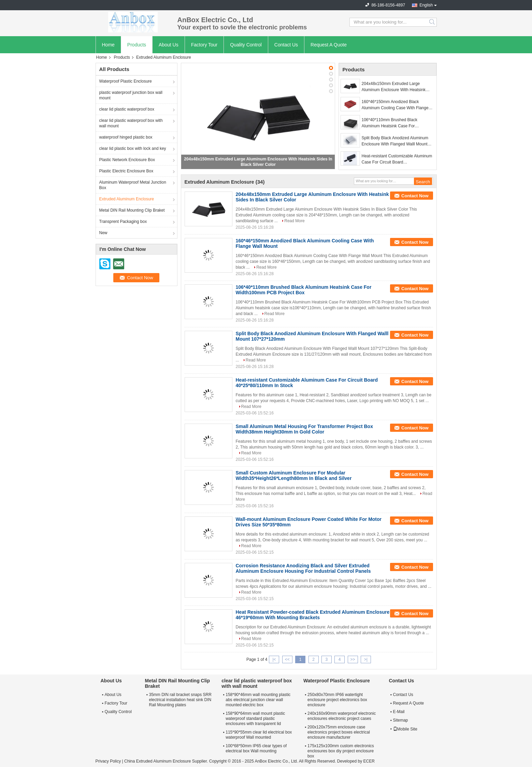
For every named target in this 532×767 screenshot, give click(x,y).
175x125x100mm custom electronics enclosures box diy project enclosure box (341, 751)
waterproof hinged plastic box (126, 137)
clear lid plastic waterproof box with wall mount (131, 123)
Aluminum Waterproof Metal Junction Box (133, 185)
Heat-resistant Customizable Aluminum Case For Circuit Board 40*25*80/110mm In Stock (397, 159)
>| (366, 659)
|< (274, 659)
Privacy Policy (108, 761)
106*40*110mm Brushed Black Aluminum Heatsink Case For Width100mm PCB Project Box (390, 123)
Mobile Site (405, 729)
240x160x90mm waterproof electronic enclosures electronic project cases (342, 716)
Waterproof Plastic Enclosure (126, 81)
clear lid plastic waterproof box (127, 109)
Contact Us (286, 45)
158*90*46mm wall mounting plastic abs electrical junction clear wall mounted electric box (258, 700)
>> (353, 659)
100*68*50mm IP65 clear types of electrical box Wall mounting (256, 748)
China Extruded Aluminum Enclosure (157, 761)
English (426, 5)
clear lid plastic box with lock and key (133, 148)
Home (108, 45)
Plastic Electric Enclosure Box (126, 171)
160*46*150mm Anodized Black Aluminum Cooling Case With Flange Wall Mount (395, 105)
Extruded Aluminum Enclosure (127, 199)
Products (137, 45)
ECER (369, 761)
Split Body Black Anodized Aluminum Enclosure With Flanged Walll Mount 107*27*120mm (395, 141)
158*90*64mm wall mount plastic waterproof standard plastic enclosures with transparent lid (255, 719)
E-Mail (399, 712)
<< (287, 659)
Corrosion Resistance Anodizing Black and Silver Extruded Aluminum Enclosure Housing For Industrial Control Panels (303, 568)
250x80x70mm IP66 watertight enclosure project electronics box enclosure (337, 700)
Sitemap (401, 720)
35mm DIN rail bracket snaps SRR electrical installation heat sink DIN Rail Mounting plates (180, 700)
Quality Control (246, 45)
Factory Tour (204, 45)
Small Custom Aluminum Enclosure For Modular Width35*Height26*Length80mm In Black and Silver (294, 475)
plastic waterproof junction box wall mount (131, 95)
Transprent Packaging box (123, 222)
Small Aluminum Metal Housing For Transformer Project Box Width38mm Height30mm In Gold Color (304, 429)
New (103, 233)
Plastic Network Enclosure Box (127, 160)
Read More (294, 221)
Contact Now (415, 196)
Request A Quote (329, 45)
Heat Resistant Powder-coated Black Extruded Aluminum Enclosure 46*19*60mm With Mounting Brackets (313, 615)
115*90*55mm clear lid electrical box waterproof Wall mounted (259, 735)
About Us (169, 45)
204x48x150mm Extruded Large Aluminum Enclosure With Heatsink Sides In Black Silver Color (394, 87)
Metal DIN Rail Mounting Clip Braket (132, 210)
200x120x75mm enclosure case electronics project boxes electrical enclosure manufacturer (339, 732)
